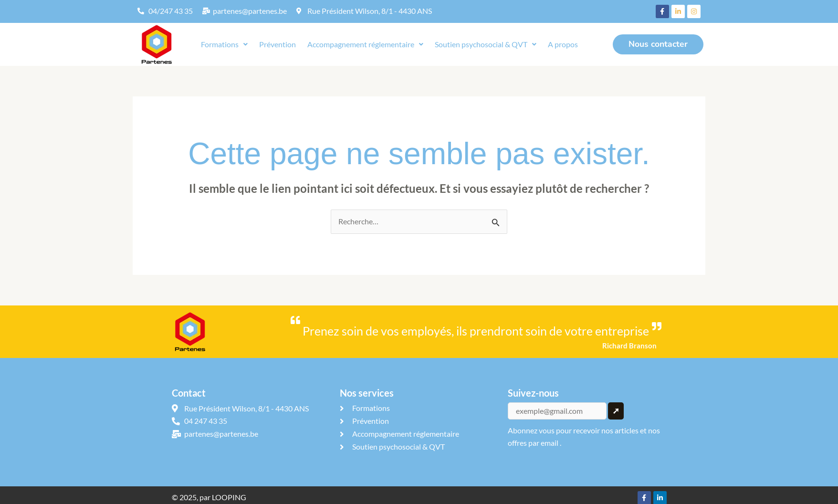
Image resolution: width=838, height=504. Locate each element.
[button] (224, 44)
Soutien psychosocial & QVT (486, 44)
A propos (563, 44)
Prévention (278, 44)
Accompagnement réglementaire (365, 44)
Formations (224, 44)
